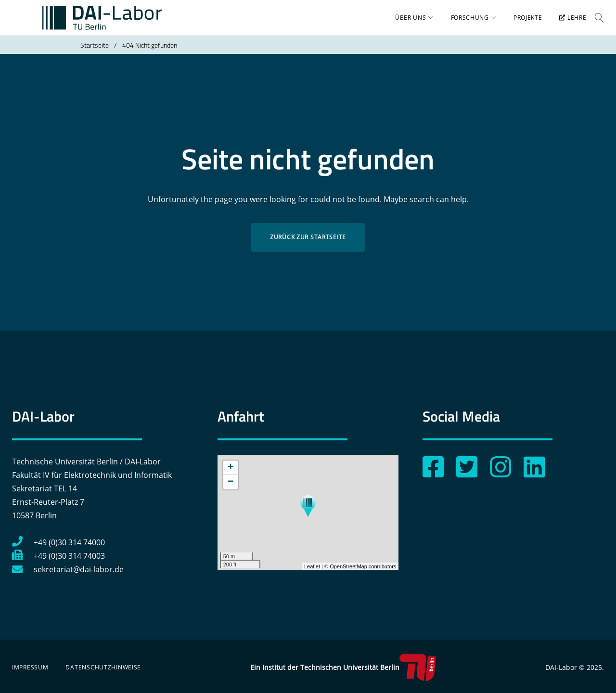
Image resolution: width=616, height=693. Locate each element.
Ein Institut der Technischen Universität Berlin (343, 667)
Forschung (464, 22)
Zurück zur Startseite (308, 245)
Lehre (567, 22)
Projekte (522, 22)
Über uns (405, 22)
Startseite (95, 53)
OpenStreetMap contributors (363, 566)
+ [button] (231, 468)
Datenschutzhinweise (103, 667)
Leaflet (312, 566)
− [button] (231, 482)
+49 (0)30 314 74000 (58, 542)
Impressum (30, 667)
